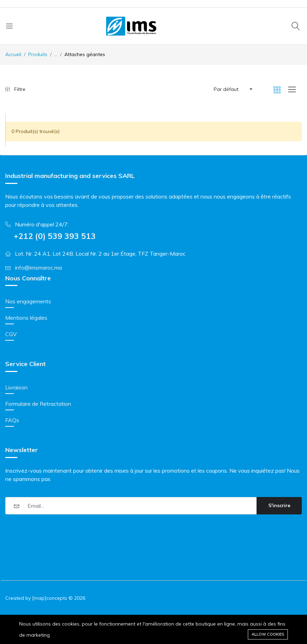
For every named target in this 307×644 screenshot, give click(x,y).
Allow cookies (268, 634)
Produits (38, 54)
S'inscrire (279, 505)
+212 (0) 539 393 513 (55, 236)
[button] (233, 89)
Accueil (13, 54)
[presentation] (58, 533)
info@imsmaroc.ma (38, 267)
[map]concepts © (52, 598)
